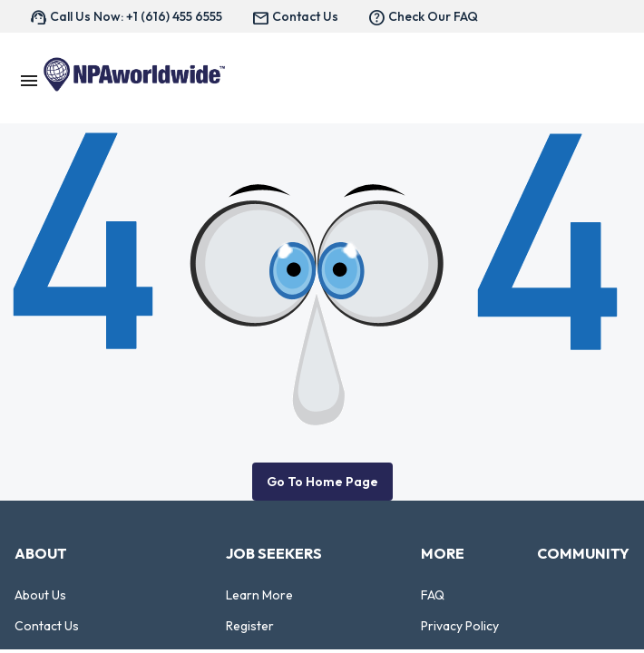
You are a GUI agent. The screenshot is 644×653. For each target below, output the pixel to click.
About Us (40, 595)
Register (250, 626)
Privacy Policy (460, 626)
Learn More (259, 595)
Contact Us (47, 626)
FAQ (433, 595)
